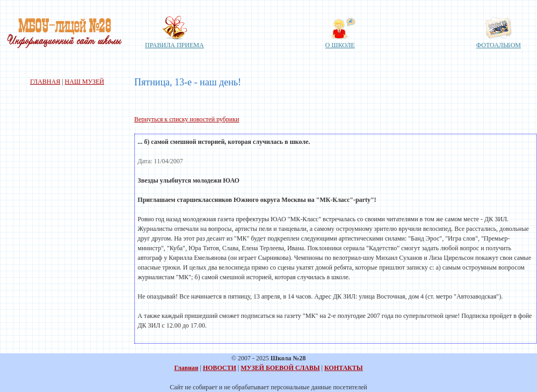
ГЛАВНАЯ (45, 82)
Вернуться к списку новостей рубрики (187, 119)
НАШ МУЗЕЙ (85, 82)
